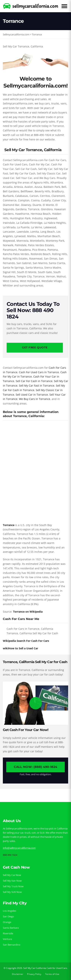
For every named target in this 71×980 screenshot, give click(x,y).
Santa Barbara (11, 928)
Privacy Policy (34, 974)
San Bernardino (12, 945)
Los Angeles (9, 911)
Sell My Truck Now (13, 886)
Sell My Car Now (12, 875)
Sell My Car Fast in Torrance (37, 386)
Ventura (7, 939)
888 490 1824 (10, 855)
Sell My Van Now (12, 881)
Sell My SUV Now (12, 892)
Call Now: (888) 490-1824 (35, 767)
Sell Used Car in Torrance (32, 395)
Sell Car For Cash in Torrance (34, 381)
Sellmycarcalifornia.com (16, 34)
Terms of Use (52, 974)
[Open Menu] (64, 6)
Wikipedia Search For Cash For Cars (26, 641)
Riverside (8, 933)
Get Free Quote (35, 347)
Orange (7, 922)
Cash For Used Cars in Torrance (39, 372)
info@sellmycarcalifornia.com (19, 848)
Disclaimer (18, 974)
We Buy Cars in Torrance (35, 399)
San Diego (8, 916)
